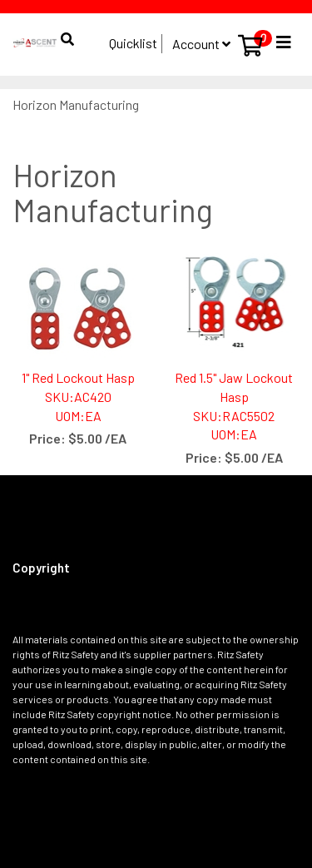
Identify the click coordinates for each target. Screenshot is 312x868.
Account (201, 44)
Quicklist (133, 43)
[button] (66, 31)
